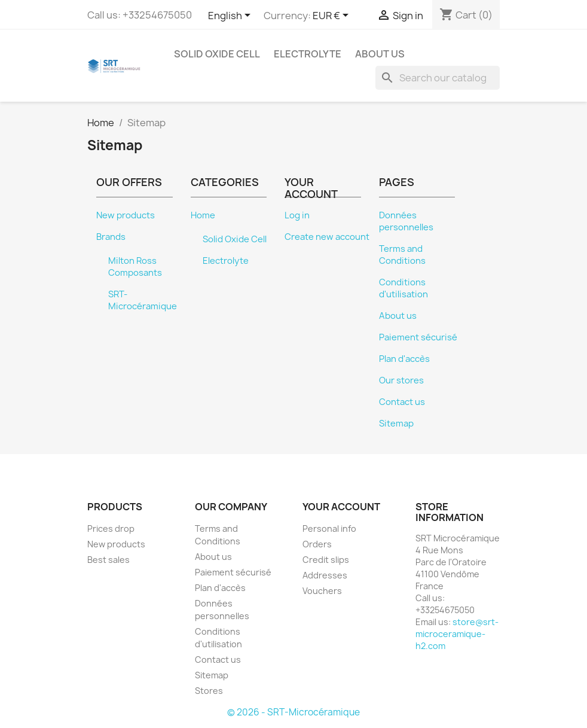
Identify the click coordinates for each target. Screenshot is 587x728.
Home (203, 215)
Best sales (108, 560)
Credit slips (326, 560)
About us (380, 54)
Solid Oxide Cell (217, 54)
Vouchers (322, 591)
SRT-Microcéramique (143, 300)
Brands (111, 237)
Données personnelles (406, 221)
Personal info (329, 529)
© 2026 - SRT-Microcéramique (293, 712)
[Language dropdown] (231, 16)
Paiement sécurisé (418, 337)
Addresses (325, 575)
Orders (317, 544)
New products (126, 215)
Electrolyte (308, 54)
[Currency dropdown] (333, 16)
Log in (297, 215)
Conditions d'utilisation (403, 288)
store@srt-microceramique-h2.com (457, 634)
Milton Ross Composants (135, 267)
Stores (209, 691)
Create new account (327, 237)
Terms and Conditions (402, 255)
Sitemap (396, 424)
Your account (341, 507)
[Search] (438, 78)
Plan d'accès (404, 359)
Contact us (402, 402)
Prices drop (111, 529)
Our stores (401, 380)
